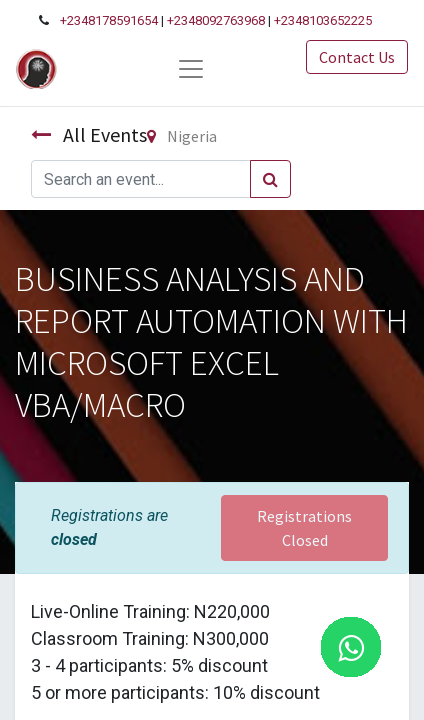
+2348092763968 (216, 20)
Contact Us (357, 57)
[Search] (270, 179)
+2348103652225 (323, 20)
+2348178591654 (109, 20)
